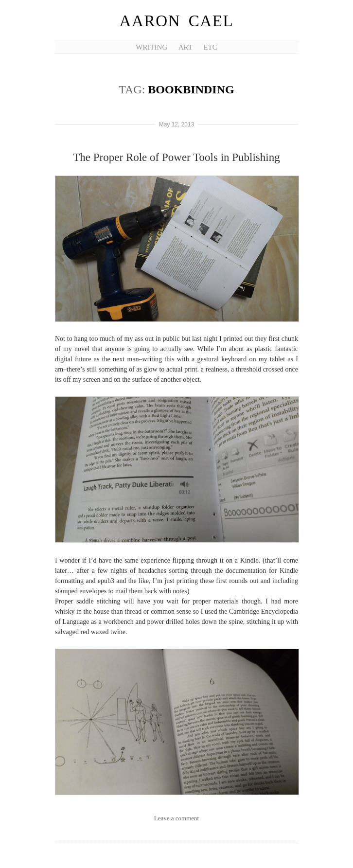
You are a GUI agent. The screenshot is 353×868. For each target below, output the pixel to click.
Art (185, 47)
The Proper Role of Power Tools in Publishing (176, 157)
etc (210, 47)
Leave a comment (176, 818)
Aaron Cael (177, 21)
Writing (151, 47)
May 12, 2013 (177, 124)
